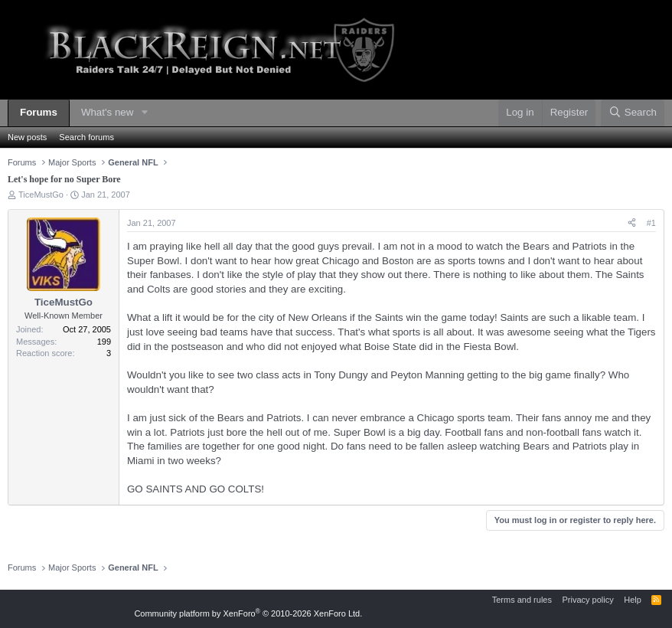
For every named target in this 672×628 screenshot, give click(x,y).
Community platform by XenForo (248, 613)
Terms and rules (522, 600)
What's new (107, 112)
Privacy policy (587, 600)
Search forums (86, 137)
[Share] (632, 223)
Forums (39, 112)
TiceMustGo (41, 195)
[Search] (633, 113)
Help (633, 600)
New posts (27, 137)
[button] (145, 113)
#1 (651, 223)
